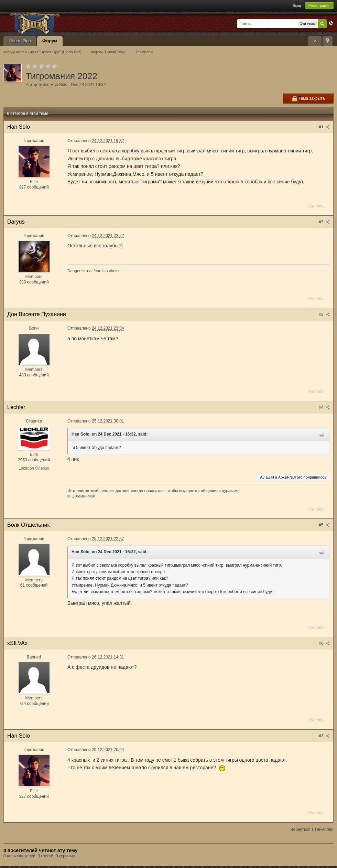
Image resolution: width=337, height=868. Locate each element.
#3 (324, 314)
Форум (50, 41)
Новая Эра (20, 41)
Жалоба (316, 206)
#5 (324, 525)
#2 (324, 222)
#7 (324, 736)
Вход (297, 6)
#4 (324, 407)
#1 (324, 127)
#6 (324, 643)
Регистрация (319, 6)
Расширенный (331, 23)
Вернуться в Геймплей (312, 829)
